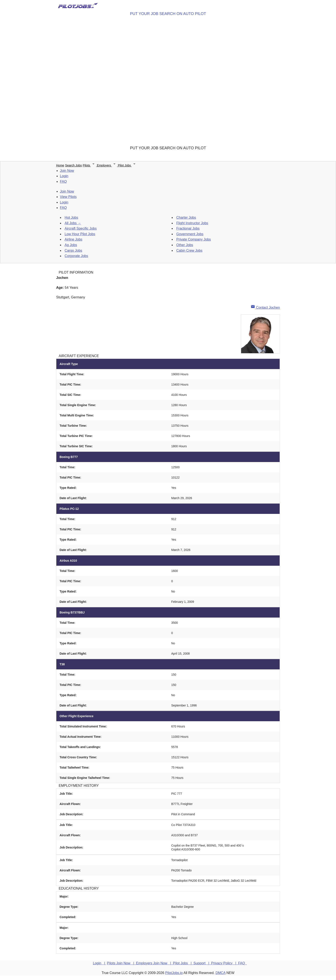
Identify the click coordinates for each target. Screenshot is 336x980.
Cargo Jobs (73, 251)
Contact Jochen (265, 307)
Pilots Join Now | (121, 963)
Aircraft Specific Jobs (81, 228)
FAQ (63, 182)
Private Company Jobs (194, 239)
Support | (202, 963)
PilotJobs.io (174, 973)
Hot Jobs (71, 218)
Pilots (90, 165)
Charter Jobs (186, 218)
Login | (100, 963)
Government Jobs (190, 234)
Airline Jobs (74, 239)
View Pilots (68, 197)
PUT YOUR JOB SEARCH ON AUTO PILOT (168, 14)
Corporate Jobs (76, 256)
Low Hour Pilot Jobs (80, 234)
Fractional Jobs (188, 228)
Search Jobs (73, 165)
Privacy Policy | (225, 963)
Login (64, 176)
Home (60, 165)
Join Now (67, 171)
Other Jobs (185, 245)
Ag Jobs (71, 245)
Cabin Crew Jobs (189, 251)
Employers (107, 165)
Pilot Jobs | (183, 963)
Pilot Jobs (127, 165)
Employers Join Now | (154, 963)
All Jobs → (73, 223)
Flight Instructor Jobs (192, 223)
